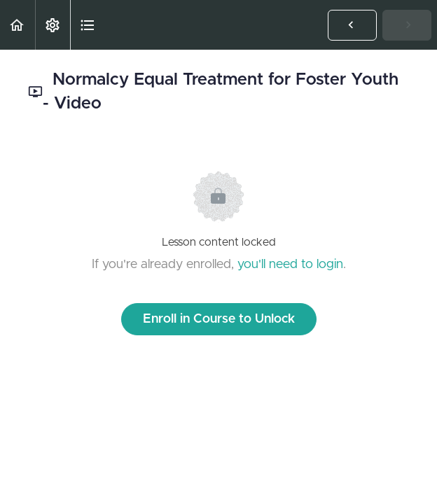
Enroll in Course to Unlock (219, 319)
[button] (18, 25)
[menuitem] (53, 25)
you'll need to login (290, 265)
